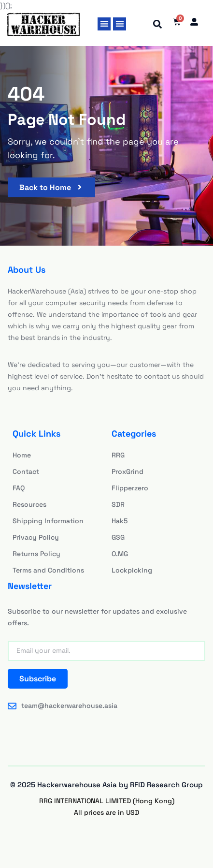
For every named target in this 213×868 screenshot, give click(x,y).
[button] (104, 24)
